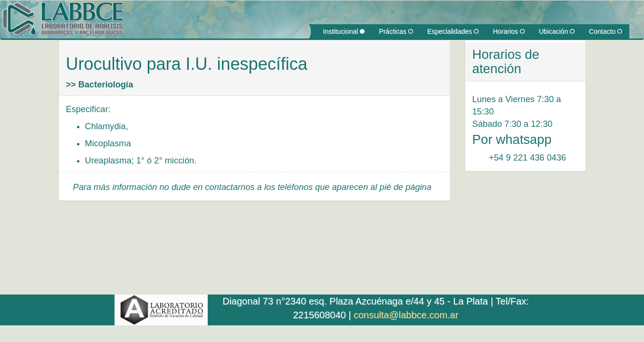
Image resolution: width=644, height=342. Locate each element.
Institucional (344, 31)
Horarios (509, 31)
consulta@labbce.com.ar (406, 315)
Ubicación (557, 31)
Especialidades (453, 31)
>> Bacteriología (100, 85)
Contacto (606, 31)
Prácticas (396, 31)
